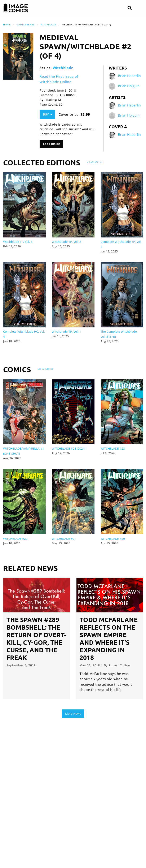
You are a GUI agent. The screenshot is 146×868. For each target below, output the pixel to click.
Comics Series (26, 24)
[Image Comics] (16, 8)
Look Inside (51, 144)
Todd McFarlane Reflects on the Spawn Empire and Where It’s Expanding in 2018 (109, 639)
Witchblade (48, 24)
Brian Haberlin (129, 76)
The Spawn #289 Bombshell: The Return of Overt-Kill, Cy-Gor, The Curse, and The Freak (36, 639)
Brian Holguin (129, 86)
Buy (48, 114)
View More (95, 162)
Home (7, 24)
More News (73, 714)
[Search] (130, 8)
